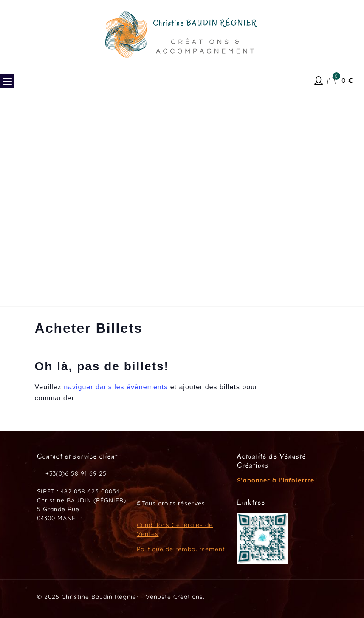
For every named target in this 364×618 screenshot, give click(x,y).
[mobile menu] (7, 81)
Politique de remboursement (181, 549)
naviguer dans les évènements (116, 387)
